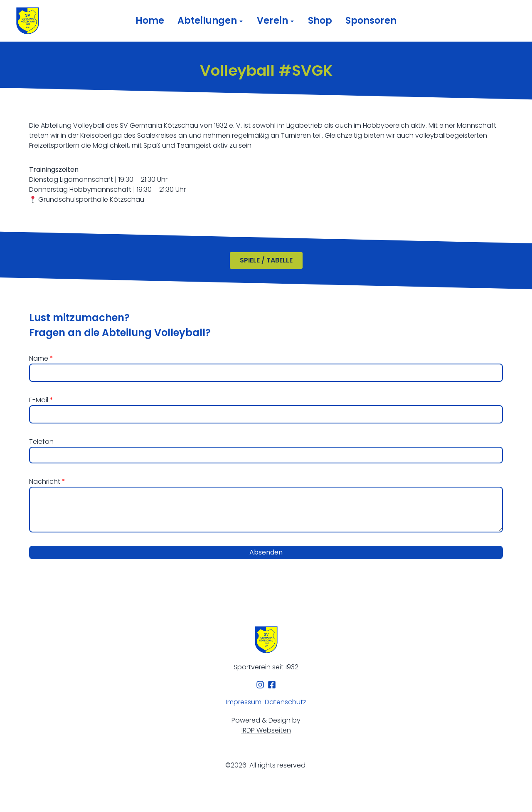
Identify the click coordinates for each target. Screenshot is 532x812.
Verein (272, 21)
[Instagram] (260, 685)
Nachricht (46, 482)
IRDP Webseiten (266, 730)
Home (150, 21)
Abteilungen (207, 21)
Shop (320, 21)
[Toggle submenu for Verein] (291, 21)
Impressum (244, 702)
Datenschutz (286, 702)
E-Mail (39, 400)
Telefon (41, 442)
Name (39, 358)
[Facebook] (272, 685)
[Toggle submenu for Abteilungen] (240, 21)
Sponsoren (371, 21)
